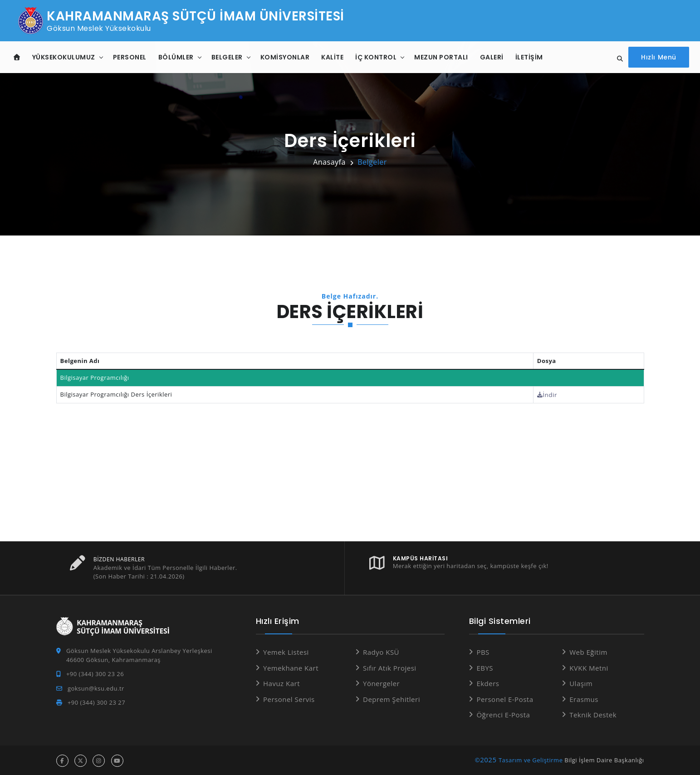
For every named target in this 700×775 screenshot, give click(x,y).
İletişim (529, 57)
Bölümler (176, 57)
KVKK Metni (589, 667)
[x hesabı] (81, 760)
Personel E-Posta (505, 698)
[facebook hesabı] (62, 760)
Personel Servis (289, 698)
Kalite (332, 57)
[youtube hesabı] (117, 760)
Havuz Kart (281, 683)
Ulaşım (581, 683)
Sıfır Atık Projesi (390, 667)
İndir (549, 394)
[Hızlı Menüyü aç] (660, 57)
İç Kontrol (376, 57)
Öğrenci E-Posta (503, 714)
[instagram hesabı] (99, 760)
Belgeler (227, 57)
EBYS (485, 667)
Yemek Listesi (286, 652)
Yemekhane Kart (291, 667)
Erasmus (584, 698)
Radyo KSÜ (381, 652)
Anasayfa (329, 162)
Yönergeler (381, 683)
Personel (130, 57)
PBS (483, 652)
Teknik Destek (593, 714)
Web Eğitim (588, 652)
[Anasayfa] (17, 57)
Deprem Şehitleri (392, 698)
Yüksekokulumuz (64, 57)
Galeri (492, 57)
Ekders (488, 683)
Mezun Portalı (441, 57)
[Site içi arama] (620, 59)
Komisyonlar (285, 57)
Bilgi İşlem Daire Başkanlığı (604, 759)
